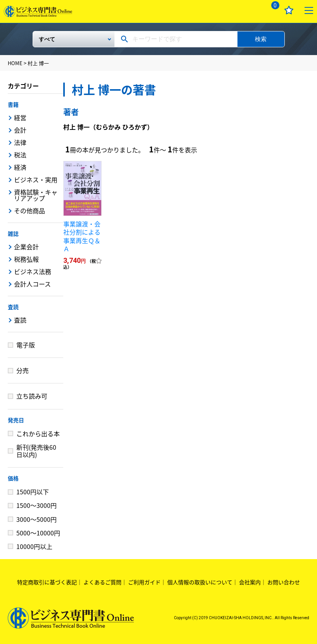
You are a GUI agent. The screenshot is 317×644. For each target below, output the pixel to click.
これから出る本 (38, 433)
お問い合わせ (284, 582)
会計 (20, 130)
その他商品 (29, 211)
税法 (20, 155)
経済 (20, 167)
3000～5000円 (36, 519)
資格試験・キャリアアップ (36, 195)
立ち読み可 (32, 396)
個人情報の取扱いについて (200, 582)
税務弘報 (26, 259)
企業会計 (26, 247)
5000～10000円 (38, 533)
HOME (15, 63)
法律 (20, 142)
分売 (23, 370)
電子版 (26, 345)
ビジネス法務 (33, 271)
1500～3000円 (36, 505)
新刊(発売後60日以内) (36, 451)
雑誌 (13, 233)
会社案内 (250, 582)
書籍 (13, 104)
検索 (261, 39)
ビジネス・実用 (36, 180)
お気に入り (289, 10)
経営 (20, 117)
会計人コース (32, 284)
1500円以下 (33, 492)
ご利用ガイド (144, 582)
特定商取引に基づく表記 (47, 582)
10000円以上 (34, 546)
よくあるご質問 (102, 582)
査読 (13, 307)
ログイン (251, 10)
